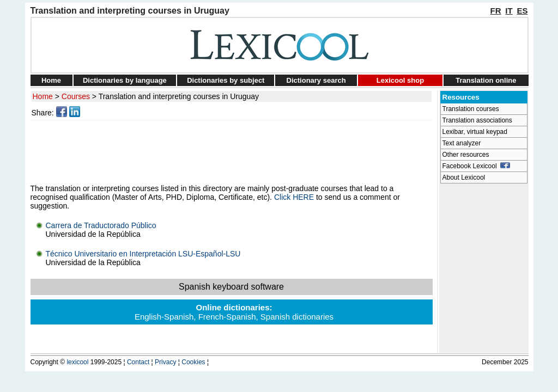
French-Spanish (227, 317)
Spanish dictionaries (297, 317)
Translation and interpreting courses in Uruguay (179, 96)
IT (509, 11)
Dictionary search (316, 80)
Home (51, 80)
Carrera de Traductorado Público (101, 225)
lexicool (77, 362)
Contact (138, 362)
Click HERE (294, 197)
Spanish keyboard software (231, 287)
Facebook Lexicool (477, 166)
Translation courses (471, 109)
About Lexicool (464, 177)
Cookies (193, 362)
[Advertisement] (233, 152)
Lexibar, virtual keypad (475, 132)
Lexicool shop (400, 80)
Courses (76, 96)
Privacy (165, 362)
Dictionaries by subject (226, 80)
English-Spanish (164, 317)
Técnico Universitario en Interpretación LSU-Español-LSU (143, 254)
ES (522, 11)
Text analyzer (462, 143)
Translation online (486, 80)
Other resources (466, 155)
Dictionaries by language (125, 80)
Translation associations (477, 120)
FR (496, 11)
